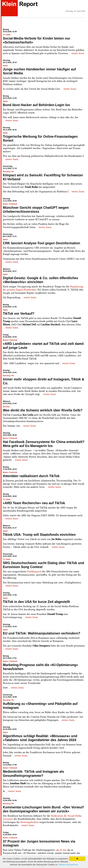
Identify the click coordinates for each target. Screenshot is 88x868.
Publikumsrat (34, 571)
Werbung (6, 407)
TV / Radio (7, 35)
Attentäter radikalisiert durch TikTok (31, 476)
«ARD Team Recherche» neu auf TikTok (34, 503)
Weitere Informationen (68, 865)
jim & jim (61, 850)
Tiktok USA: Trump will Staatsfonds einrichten (39, 535)
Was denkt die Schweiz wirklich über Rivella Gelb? (43, 410)
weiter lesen (78, 53)
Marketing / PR (8, 172)
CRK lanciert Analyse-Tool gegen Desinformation (42, 243)
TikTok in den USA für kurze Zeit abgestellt (36, 602)
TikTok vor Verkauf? (19, 314)
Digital (5, 66)
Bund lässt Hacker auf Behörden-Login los (36, 105)
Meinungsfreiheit (29, 822)
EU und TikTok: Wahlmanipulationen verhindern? (42, 633)
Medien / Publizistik (10, 204)
